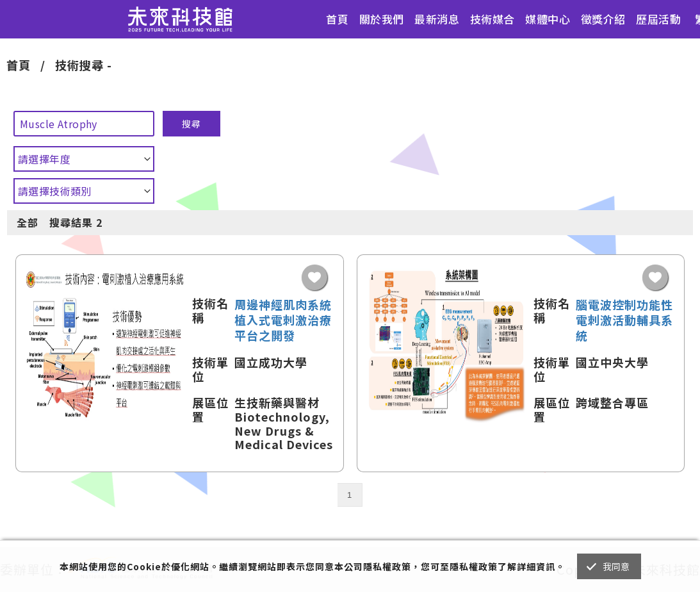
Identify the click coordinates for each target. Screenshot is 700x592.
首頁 (337, 19)
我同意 (616, 566)
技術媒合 (492, 19)
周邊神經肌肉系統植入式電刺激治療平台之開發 (283, 320)
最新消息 (437, 19)
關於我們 (382, 19)
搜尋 (191, 124)
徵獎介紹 (603, 19)
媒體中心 (548, 19)
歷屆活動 (658, 19)
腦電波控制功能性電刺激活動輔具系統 (624, 320)
